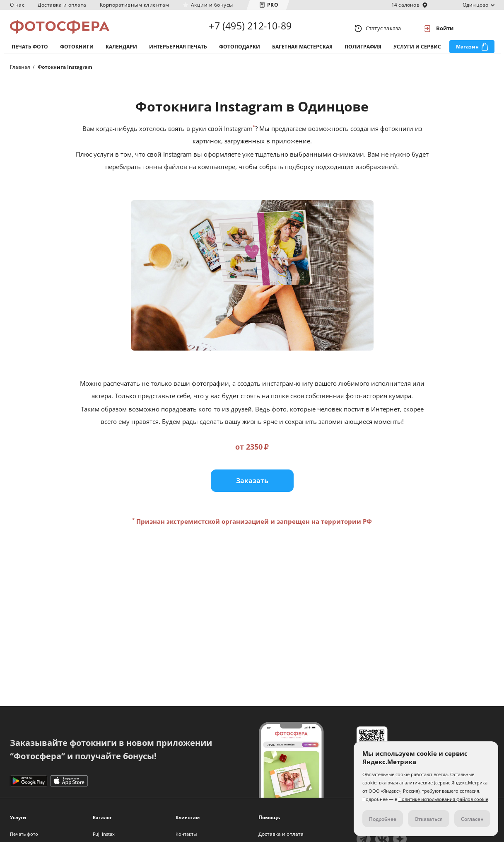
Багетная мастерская (302, 53)
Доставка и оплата (62, 5)
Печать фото (30, 53)
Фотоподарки (240, 53)
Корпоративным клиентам (135, 5)
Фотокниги (77, 53)
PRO (273, 5)
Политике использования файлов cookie (443, 799)
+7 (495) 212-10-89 (250, 28)
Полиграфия (363, 53)
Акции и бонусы (212, 5)
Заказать (252, 492)
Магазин (467, 53)
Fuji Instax (104, 834)
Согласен (472, 819)
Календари (121, 53)
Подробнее (383, 819)
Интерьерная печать (178, 53)
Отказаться (429, 819)
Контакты (186, 834)
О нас (17, 5)
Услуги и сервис (417, 53)
